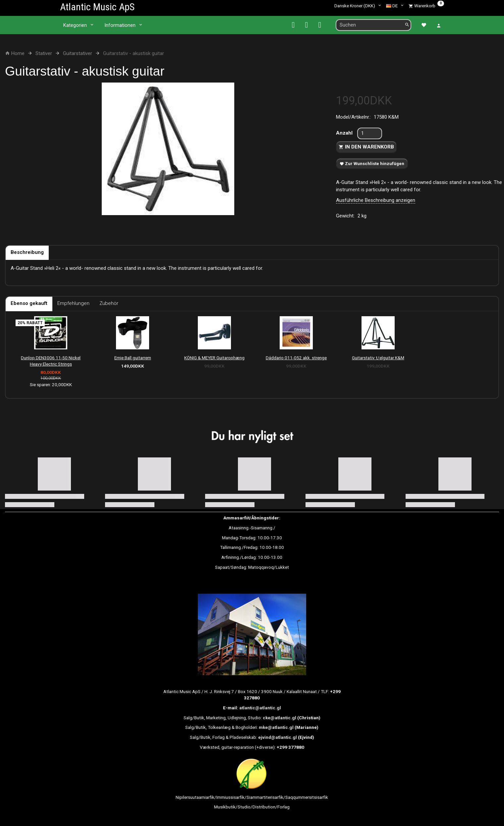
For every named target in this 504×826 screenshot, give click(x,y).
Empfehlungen (73, 303)
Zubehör (109, 303)
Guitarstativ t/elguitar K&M (378, 358)
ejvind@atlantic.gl (278, 737)
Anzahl (345, 133)
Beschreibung (27, 252)
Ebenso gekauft (29, 303)
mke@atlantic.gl (276, 727)
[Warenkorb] (426, 6)
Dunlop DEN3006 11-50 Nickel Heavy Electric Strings (51, 361)
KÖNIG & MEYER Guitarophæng (214, 358)
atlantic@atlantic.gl (260, 708)
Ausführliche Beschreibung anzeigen (376, 200)
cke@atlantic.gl (280, 718)
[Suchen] (407, 25)
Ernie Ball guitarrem (133, 358)
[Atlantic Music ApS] (97, 7)
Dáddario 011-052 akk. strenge (296, 358)
